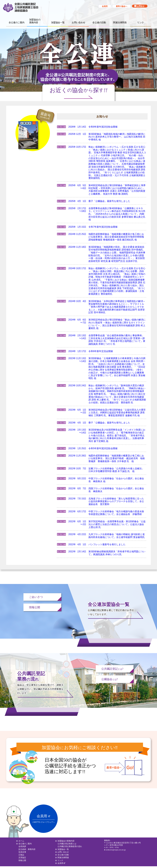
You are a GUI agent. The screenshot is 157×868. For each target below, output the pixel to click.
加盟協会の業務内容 (66, 841)
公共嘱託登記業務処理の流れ (70, 846)
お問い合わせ (78, 22)
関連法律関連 (63, 858)
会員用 (105, 6)
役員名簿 (22, 852)
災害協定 (22, 858)
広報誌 (21, 855)
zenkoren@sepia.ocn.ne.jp (116, 850)
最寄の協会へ (122, 6)
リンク (140, 22)
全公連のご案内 (17, 22)
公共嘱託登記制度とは (67, 844)
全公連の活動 (99, 22)
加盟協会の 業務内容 (35, 21)
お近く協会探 (79, 90)
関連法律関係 (120, 22)
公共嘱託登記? (112, 669)
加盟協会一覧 (58, 22)
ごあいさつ (36, 597)
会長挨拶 (22, 846)
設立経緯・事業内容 (27, 849)
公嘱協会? (110, 679)
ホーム (21, 841)
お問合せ (141, 6)
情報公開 (35, 607)
